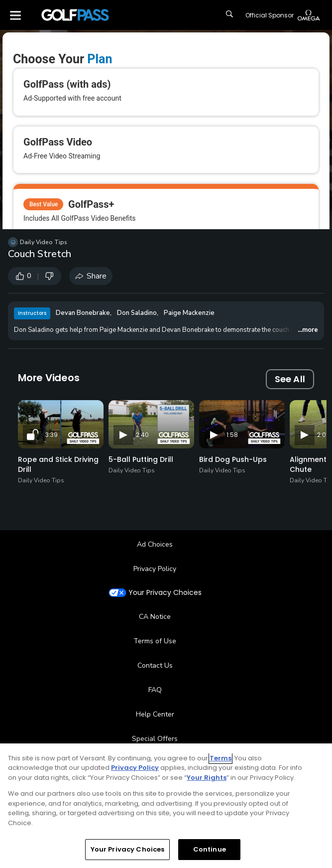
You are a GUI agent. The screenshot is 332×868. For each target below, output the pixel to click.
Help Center (155, 714)
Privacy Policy (155, 569)
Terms (221, 758)
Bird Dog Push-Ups (233, 459)
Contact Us (155, 665)
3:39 (52, 435)
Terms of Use (155, 641)
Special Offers (155, 739)
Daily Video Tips (44, 242)
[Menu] (15, 15)
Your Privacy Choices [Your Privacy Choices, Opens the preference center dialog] (128, 849)
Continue (210, 849)
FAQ (155, 690)
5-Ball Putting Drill (141, 459)
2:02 (323, 435)
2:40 (142, 435)
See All (290, 379)
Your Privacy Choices (165, 593)
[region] (166, 806)
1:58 (232, 435)
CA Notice (155, 617)
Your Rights (207, 778)
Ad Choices (155, 544)
